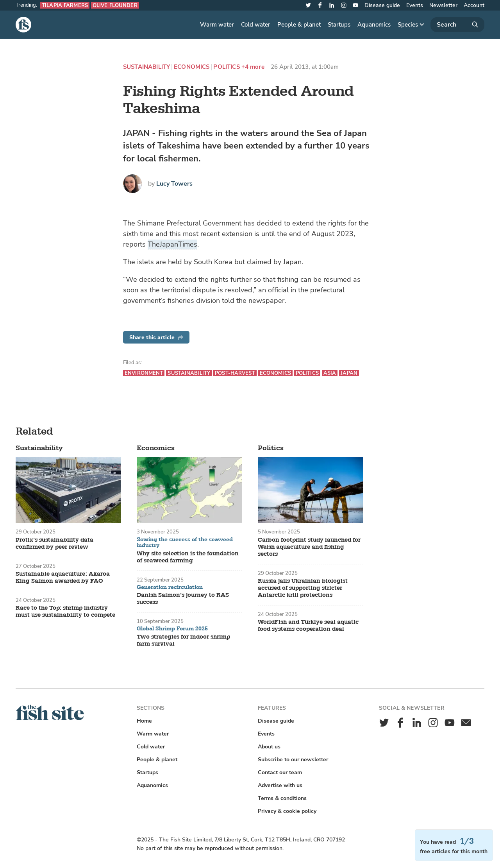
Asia (330, 373)
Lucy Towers (174, 184)
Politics (226, 67)
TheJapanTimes (172, 244)
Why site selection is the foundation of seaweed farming (188, 557)
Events (415, 5)
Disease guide (382, 5)
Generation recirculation (170, 587)
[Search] (457, 25)
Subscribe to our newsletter (293, 760)
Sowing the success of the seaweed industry (185, 543)
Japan (349, 373)
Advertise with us (280, 785)
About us (269, 747)
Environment (144, 373)
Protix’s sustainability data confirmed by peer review (54, 544)
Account (474, 5)
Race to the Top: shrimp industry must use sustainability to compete (65, 612)
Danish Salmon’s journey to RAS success (183, 599)
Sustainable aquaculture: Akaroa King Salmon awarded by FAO (63, 578)
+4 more (253, 67)
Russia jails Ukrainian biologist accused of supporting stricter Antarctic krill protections (303, 588)
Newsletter (443, 5)
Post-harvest (235, 373)
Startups (339, 25)
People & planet (299, 25)
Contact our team (280, 772)
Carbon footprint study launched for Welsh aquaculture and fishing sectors (309, 547)
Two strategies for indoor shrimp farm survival (183, 641)
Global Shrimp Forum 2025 (172, 629)
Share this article (156, 337)
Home (144, 721)
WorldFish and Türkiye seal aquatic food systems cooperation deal (308, 626)
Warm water (217, 25)
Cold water (256, 25)
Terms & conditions (282, 798)
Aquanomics (374, 25)
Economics (192, 67)
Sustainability (146, 67)
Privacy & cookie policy (287, 811)
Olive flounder (115, 5)
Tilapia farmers (65, 5)
